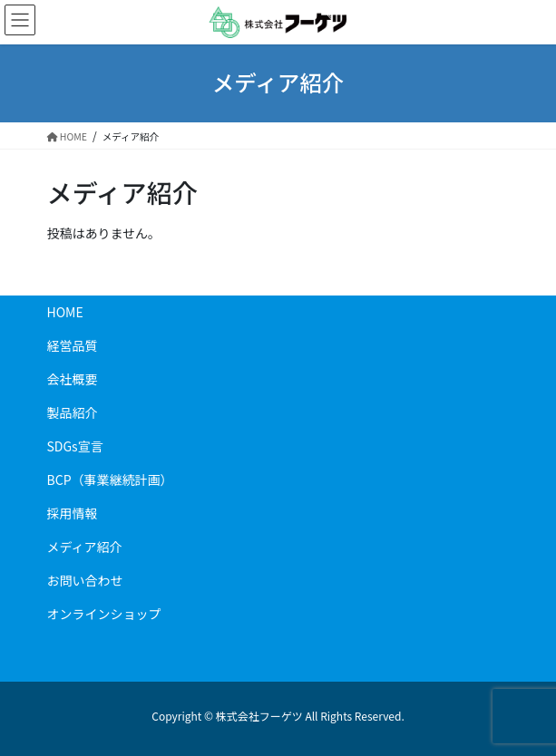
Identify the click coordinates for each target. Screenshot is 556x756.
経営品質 (73, 345)
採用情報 (73, 513)
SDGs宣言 (75, 446)
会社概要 (73, 379)
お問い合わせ (85, 580)
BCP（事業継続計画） (110, 480)
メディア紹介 (85, 547)
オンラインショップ (104, 614)
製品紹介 (79, 412)
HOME (65, 312)
